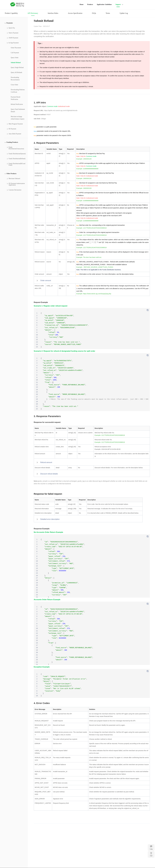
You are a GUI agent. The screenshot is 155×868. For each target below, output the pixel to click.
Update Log (124, 13)
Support (118, 4)
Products (90, 4)
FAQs (94, 13)
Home (81, 4)
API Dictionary (33, 13)
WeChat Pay (17, 5)
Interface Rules (53, 13)
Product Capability (11, 13)
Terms (108, 13)
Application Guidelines (104, 4)
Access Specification (75, 13)
